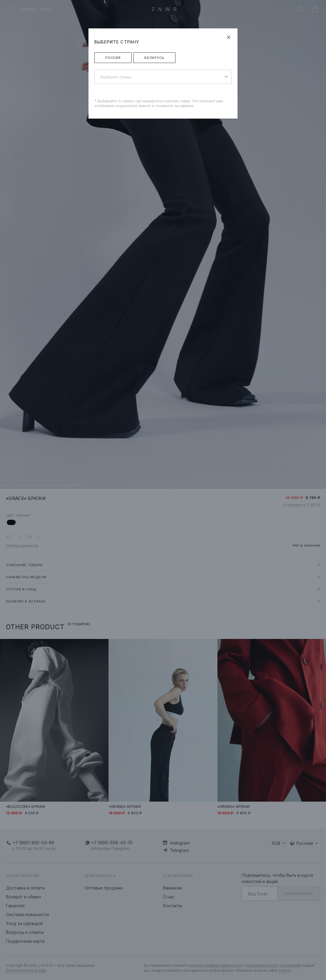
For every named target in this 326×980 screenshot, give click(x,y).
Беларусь (154, 58)
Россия (113, 58)
